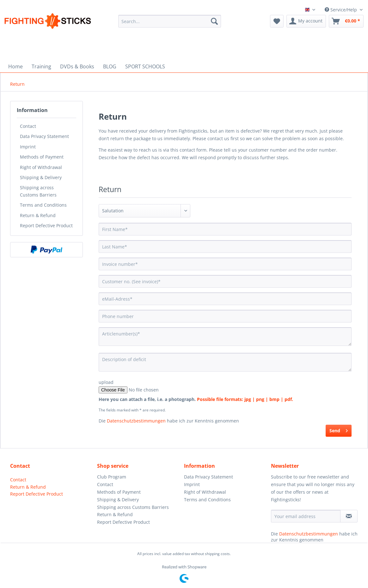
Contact (28, 126)
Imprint (28, 147)
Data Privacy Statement (44, 136)
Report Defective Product (46, 225)
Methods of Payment (42, 157)
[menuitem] (170, 25)
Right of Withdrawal (41, 167)
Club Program (112, 477)
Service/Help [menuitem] (341, 10)
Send (339, 430)
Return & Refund (38, 215)
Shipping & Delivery (41, 177)
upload (106, 382)
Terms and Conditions (43, 205)
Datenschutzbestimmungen (136, 421)
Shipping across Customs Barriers (38, 191)
